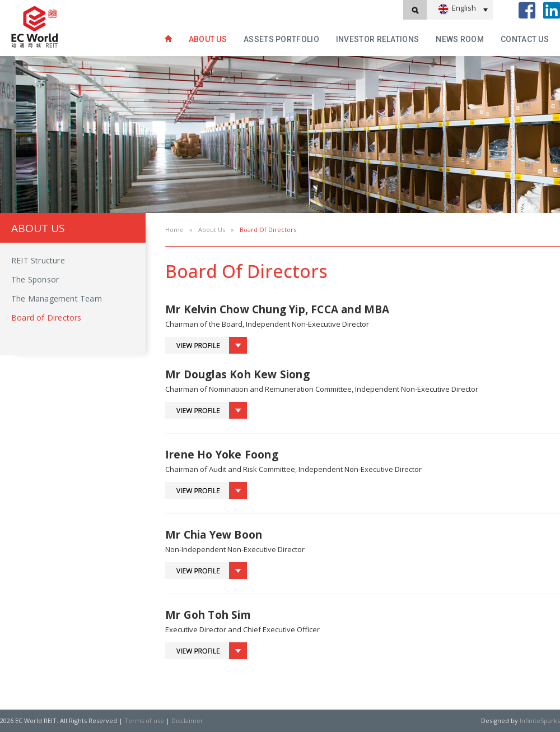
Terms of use (144, 721)
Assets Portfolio (281, 39)
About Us (208, 39)
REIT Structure (38, 260)
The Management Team (57, 298)
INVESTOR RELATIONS (377, 39)
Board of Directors (46, 318)
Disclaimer (187, 721)
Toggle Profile (206, 345)
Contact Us (525, 39)
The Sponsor (35, 279)
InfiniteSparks (540, 721)
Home (174, 230)
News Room (460, 39)
